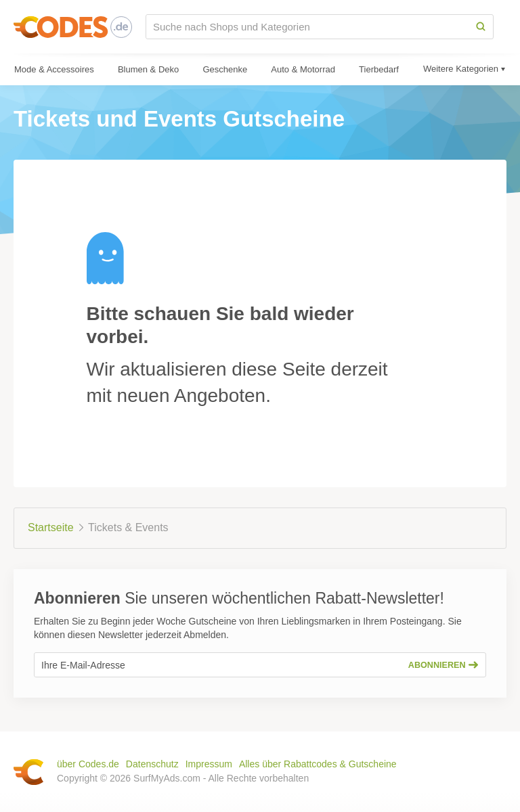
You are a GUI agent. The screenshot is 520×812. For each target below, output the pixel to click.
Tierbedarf (379, 69)
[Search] (481, 27)
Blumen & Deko (148, 69)
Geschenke (225, 69)
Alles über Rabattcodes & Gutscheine (318, 764)
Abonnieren (443, 665)
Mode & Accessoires (54, 69)
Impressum (209, 764)
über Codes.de (88, 764)
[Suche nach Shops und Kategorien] (307, 27)
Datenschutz (152, 764)
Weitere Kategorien (461, 69)
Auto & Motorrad (303, 69)
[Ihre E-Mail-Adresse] (218, 665)
